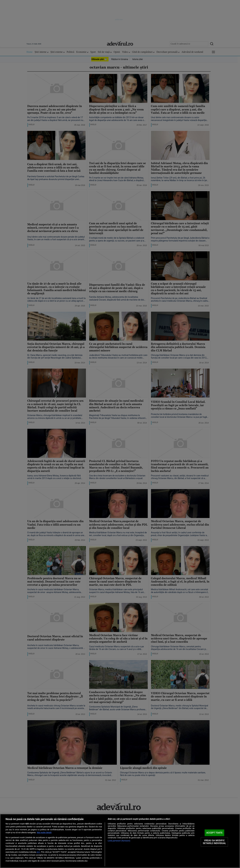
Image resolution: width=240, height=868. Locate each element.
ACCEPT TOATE (214, 833)
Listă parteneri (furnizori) (119, 841)
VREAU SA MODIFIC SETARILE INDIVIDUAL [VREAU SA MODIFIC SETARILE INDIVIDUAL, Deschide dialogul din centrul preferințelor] (214, 842)
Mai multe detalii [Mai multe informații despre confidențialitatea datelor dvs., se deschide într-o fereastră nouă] (44, 833)
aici (38, 852)
